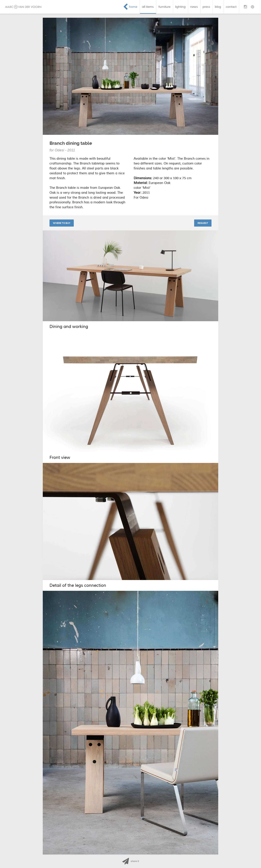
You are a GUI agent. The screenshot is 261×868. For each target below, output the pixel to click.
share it (135, 861)
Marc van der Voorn (23, 7)
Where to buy (62, 223)
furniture (164, 7)
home (133, 7)
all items (148, 7)
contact (231, 7)
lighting (180, 7)
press (206, 7)
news (194, 7)
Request (203, 223)
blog (218, 7)
